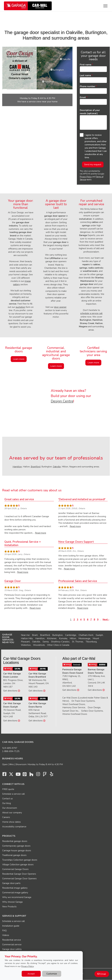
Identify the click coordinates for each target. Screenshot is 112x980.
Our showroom (10, 808)
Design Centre (62, 401)
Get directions (12, 691)
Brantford (36, 467)
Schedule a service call (13, 794)
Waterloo (26, 645)
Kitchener (52, 638)
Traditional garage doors (14, 855)
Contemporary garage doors (16, 846)
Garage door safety (12, 949)
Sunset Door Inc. (71, 711)
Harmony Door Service (74, 707)
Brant (35, 635)
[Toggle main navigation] (105, 6)
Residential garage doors (15, 841)
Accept (31, 974)
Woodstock (39, 645)
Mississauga (84, 638)
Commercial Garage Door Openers (19, 879)
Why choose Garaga (12, 902)
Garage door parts (11, 883)
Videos (6, 935)
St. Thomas (78, 642)
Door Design (94, 707)
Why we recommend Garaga (17, 897)
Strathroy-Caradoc (60, 642)
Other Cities (53, 645)
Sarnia (46, 642)
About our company (12, 813)
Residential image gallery (15, 888)
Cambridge (71, 635)
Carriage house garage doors (17, 851)
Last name (85, 75)
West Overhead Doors (74, 704)
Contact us (7, 799)
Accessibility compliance (14, 827)
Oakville (57, 467)
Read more (41, 533)
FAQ (4, 931)
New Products (9, 907)
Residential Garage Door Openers (19, 874)
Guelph (99, 635)
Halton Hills (27, 638)
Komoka (63, 638)
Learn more (19, 359)
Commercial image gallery (15, 893)
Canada (66, 645)
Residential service (12, 940)
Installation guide (11, 926)
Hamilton (17, 467)
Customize (52, 974)
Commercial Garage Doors (15, 869)
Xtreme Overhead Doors (75, 714)
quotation (20, 307)
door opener (60, 307)
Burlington (57, 635)
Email (83, 97)
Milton (73, 638)
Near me (25, 635)
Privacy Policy (86, 177)
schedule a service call (91, 313)
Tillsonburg (91, 642)
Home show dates (11, 822)
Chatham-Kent (86, 635)
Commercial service (12, 945)
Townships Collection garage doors (20, 860)
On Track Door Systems (83, 701)
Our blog (7, 803)
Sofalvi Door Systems (92, 711)
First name (86, 65)
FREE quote (8, 789)
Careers (6, 817)
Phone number (88, 86)
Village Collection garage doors (18, 865)
